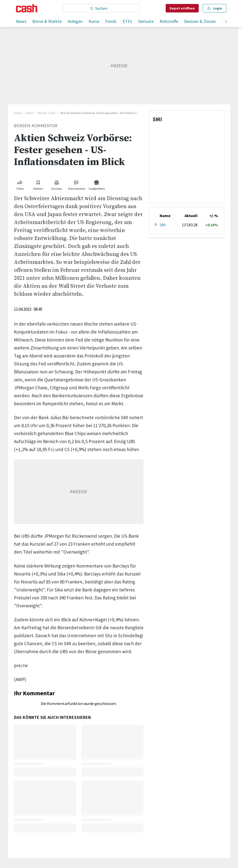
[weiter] (226, 22)
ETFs (127, 21)
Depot (182, 8)
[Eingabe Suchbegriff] (101, 8)
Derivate (146, 21)
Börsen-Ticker (47, 113)
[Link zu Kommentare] (77, 184)
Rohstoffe (169, 21)
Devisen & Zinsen (200, 21)
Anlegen (75, 21)
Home (18, 113)
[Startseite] (27, 8)
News (21, 21)
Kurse (94, 21)
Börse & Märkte (47, 21)
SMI (163, 225)
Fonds (111, 21)
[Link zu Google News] (97, 184)
